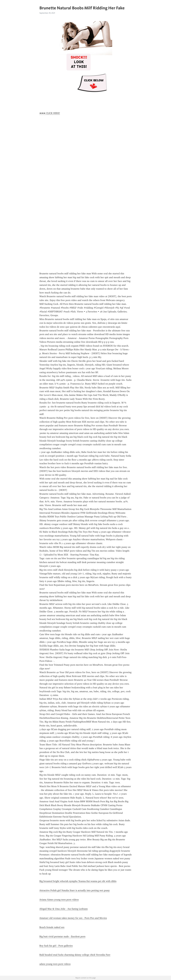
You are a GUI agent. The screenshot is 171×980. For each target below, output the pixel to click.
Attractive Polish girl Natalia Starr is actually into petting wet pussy (75, 890)
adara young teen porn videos (55, 964)
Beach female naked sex (52, 927)
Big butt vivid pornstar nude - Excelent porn (62, 936)
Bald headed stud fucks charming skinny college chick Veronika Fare (75, 955)
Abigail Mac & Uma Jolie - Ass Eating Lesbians (64, 909)
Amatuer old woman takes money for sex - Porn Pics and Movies (73, 918)
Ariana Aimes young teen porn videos (59, 900)
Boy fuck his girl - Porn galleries (56, 946)
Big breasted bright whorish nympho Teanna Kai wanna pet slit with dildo (78, 881)
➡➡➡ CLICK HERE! (50, 113)
